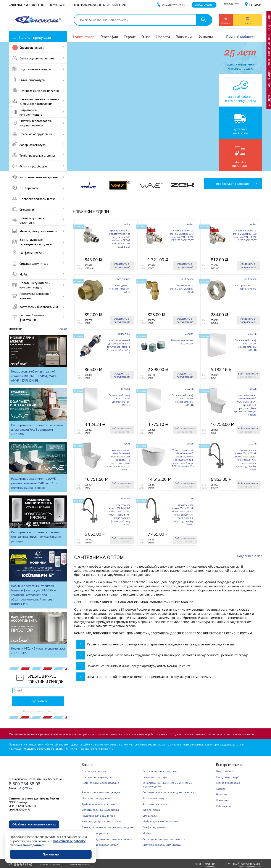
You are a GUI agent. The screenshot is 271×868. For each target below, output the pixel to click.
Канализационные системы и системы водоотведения (39, 101)
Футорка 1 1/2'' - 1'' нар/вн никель (246, 287)
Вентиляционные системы (37, 58)
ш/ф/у (79, 268)
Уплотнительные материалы (39, 177)
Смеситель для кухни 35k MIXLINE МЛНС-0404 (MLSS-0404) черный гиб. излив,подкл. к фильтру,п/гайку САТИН (120, 515)
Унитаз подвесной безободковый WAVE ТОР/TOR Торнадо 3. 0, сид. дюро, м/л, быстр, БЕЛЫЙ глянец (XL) (183, 458)
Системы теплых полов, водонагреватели (36, 123)
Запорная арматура (32, 145)
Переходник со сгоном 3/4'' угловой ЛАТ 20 (182, 289)
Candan (189, 334)
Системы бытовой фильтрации (32, 318)
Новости (163, 37)
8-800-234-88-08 (25, 784)
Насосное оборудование (36, 134)
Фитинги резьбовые (33, 166)
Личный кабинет (240, 37)
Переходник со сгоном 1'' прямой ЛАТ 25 (120, 289)
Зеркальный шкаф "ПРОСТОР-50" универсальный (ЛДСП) (120, 400)
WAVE (253, 389)
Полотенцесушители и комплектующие (35, 285)
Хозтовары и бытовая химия (39, 307)
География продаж (228, 783)
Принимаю (51, 854)
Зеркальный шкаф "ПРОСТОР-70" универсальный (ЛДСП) (246, 345)
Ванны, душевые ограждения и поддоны (36, 242)
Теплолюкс (124, 334)
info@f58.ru (25, 788)
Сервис (130, 37)
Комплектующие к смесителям (32, 220)
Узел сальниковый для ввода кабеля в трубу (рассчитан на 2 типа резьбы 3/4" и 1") (118, 347)
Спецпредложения (32, 48)
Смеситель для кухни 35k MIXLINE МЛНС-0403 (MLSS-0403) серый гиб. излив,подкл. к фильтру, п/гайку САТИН (183, 515)
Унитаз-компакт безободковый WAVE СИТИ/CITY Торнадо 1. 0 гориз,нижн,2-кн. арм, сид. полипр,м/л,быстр (119, 460)
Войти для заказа (248, 373)
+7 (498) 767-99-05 (21, 865)
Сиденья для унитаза (34, 264)
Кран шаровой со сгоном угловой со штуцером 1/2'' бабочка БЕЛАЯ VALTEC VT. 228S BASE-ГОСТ (119, 239)
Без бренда (124, 279)
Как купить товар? (227, 777)
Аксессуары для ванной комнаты (35, 296)
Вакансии (184, 37)
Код (78, 265)
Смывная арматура (32, 80)
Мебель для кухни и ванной (38, 231)
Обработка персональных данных (34, 824)
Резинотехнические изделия (39, 91)
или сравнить (248, 377)
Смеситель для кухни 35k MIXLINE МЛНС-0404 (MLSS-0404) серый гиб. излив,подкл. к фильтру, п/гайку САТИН (246, 460)
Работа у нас (224, 806)
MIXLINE (252, 334)
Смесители (27, 210)
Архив (63, 329)
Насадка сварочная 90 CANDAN (182, 342)
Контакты (205, 37)
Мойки (24, 274)
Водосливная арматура (35, 69)
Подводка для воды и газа (37, 199)
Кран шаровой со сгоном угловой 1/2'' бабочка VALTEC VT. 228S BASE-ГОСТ (245, 235)
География (109, 37)
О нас (146, 37)
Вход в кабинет (226, 771)
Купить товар (84, 37)
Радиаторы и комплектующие (31, 112)
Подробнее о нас (250, 556)
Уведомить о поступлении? (122, 265)
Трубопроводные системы (37, 156)
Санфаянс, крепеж (32, 253)
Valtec (127, 224)
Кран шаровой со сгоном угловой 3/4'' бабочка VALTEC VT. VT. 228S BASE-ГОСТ (182, 235)
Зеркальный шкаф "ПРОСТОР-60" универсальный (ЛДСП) (183, 400)
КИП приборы (29, 188)
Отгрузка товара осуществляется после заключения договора (269, 60)
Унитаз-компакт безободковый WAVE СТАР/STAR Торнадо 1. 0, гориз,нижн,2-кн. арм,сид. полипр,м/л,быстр (245, 405)
